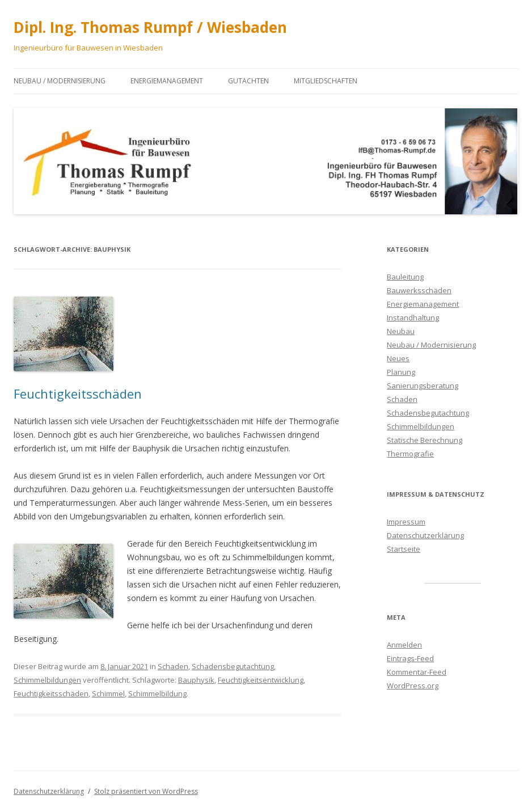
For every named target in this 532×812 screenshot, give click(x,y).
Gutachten (248, 81)
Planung (401, 372)
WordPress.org (413, 686)
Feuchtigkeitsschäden (78, 394)
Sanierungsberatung (423, 386)
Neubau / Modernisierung (60, 81)
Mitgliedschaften (326, 81)
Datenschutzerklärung (425, 535)
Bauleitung (405, 277)
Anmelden (404, 645)
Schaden (173, 666)
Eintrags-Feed (410, 658)
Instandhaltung (413, 318)
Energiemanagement (167, 81)
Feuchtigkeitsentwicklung (261, 680)
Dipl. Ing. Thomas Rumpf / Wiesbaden (150, 27)
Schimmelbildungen (47, 680)
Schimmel (108, 693)
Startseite (404, 549)
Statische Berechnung (425, 440)
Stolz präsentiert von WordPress (146, 791)
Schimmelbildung (157, 693)
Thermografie (410, 454)
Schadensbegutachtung (233, 666)
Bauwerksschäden (419, 290)
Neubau (401, 331)
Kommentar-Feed (417, 672)
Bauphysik (196, 680)
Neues (398, 358)
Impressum (406, 522)
